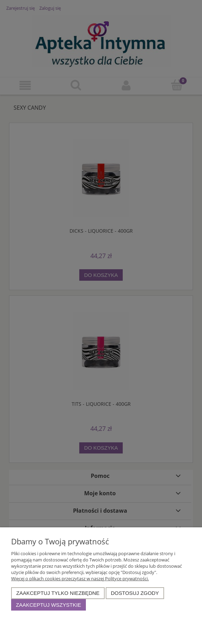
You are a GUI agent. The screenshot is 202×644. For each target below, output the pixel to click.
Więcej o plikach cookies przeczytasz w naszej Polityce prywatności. (80, 579)
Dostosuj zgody (135, 593)
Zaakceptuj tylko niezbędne (58, 593)
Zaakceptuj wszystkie (49, 605)
